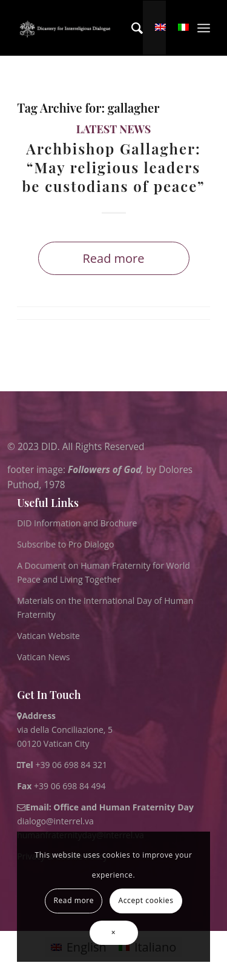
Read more (113, 258)
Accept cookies (146, 900)
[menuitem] (131, 28)
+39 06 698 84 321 (71, 765)
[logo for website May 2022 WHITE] (67, 28)
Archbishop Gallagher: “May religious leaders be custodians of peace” (113, 167)
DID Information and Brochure (77, 523)
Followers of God (104, 469)
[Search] (131, 28)
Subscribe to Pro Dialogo (65, 544)
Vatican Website (48, 636)
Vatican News (43, 657)
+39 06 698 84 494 (61, 786)
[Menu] (204, 28)
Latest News (114, 129)
